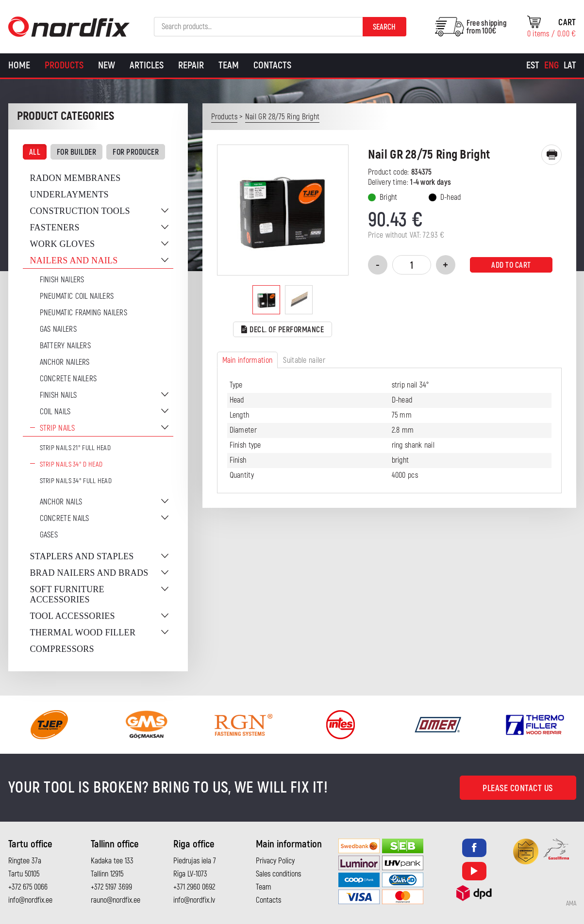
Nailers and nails (74, 260)
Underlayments (69, 195)
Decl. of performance (283, 330)
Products (64, 65)
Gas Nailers (58, 329)
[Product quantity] (412, 265)
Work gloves (63, 244)
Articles (147, 65)
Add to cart (511, 265)
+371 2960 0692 (194, 887)
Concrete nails (65, 519)
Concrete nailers (68, 379)
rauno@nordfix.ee (116, 900)
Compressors (62, 649)
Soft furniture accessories (67, 594)
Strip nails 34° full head (76, 481)
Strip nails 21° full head (75, 448)
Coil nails (55, 412)
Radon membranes (75, 178)
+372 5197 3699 (111, 887)
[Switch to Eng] (551, 65)
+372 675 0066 (28, 887)
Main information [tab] (248, 360)
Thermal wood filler (83, 632)
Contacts (272, 65)
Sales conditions (278, 874)
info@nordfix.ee (30, 900)
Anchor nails (61, 502)
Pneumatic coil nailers (77, 296)
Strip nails (57, 428)
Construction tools (80, 211)
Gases (49, 535)
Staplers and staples (82, 556)
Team (229, 65)
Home (19, 65)
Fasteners (55, 227)
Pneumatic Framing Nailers (84, 313)
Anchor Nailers (65, 362)
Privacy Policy (275, 861)
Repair (191, 65)
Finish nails (58, 395)
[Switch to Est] (533, 65)
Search (384, 27)
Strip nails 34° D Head (71, 464)
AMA (571, 904)
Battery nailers (66, 346)
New (107, 65)
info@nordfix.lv (194, 900)
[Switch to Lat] (570, 65)
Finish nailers (62, 280)
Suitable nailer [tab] (304, 360)
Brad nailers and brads (89, 573)
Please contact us (518, 788)
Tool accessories (73, 616)
